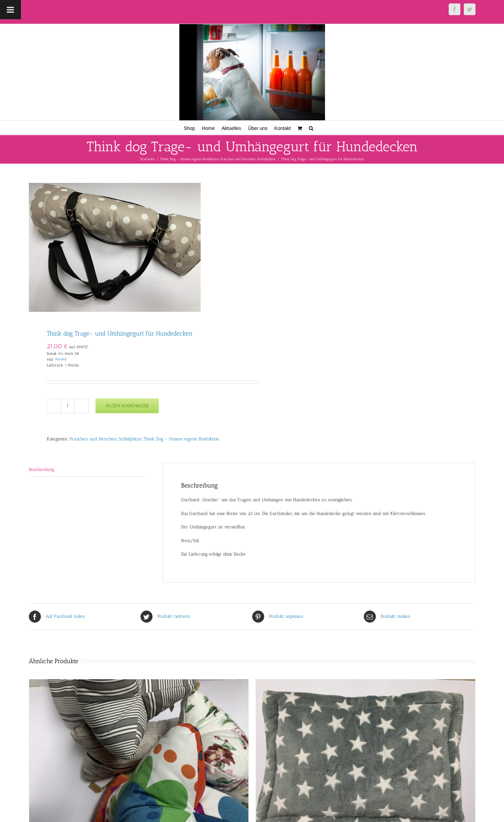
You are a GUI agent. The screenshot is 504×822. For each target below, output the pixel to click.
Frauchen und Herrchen (93, 439)
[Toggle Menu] (10, 10)
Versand (61, 359)
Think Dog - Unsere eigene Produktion (181, 439)
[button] (311, 128)
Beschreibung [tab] (42, 469)
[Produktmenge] (68, 406)
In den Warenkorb (127, 406)
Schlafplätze (130, 439)
